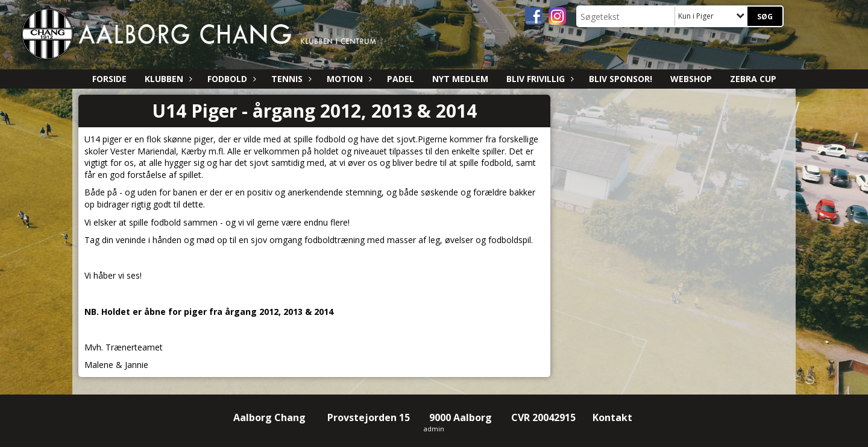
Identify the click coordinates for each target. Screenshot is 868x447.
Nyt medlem (460, 79)
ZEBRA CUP (753, 79)
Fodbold (230, 79)
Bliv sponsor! (621, 79)
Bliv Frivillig (539, 79)
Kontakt (614, 417)
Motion (348, 79)
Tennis (290, 79)
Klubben (167, 79)
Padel (401, 79)
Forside (109, 79)
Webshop (691, 79)
